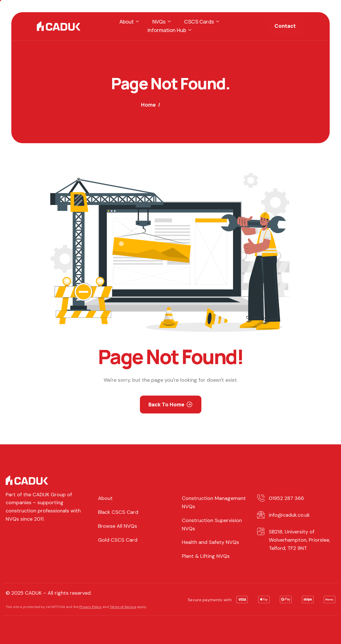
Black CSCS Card (118, 512)
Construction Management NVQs (214, 502)
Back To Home (166, 404)
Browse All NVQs (118, 526)
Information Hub (169, 30)
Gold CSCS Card (118, 540)
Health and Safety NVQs (210, 542)
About (129, 22)
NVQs (161, 22)
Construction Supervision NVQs (212, 524)
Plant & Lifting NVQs (206, 556)
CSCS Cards (202, 22)
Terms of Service (123, 607)
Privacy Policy (90, 607)
